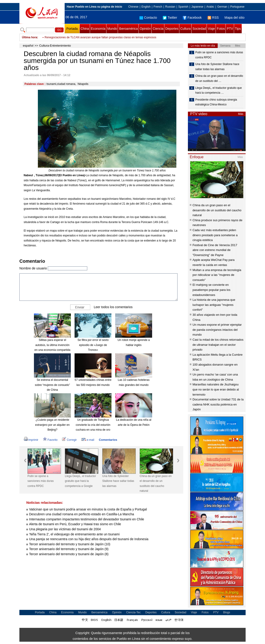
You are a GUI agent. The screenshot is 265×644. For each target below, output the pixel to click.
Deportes (172, 29)
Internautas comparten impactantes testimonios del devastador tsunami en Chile (87, 519)
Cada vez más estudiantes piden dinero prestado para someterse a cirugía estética (215, 235)
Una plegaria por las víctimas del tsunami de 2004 (65, 529)
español (28, 46)
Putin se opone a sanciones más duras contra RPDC (41, 481)
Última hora (30, 37)
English (146, 7)
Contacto (148, 18)
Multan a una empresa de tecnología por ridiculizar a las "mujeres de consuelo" (217, 275)
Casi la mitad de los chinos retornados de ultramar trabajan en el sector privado (218, 345)
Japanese (197, 7)
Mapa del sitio (235, 18)
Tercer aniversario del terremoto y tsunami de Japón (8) (69, 554)
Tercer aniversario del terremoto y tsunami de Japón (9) (69, 549)
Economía (98, 29)
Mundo (112, 29)
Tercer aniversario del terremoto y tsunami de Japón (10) (70, 544)
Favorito (50, 440)
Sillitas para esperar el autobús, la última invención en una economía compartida (52, 345)
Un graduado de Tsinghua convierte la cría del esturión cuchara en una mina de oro (93, 425)
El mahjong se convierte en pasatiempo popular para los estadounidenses (211, 290)
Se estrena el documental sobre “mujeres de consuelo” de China (52, 385)
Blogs (227, 612)
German (222, 7)
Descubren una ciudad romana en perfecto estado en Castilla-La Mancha (82, 514)
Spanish (183, 7)
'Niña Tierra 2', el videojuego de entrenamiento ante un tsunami (74, 534)
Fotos (221, 29)
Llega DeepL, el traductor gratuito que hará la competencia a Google (80, 481)
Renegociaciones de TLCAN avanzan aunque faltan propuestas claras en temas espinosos (100, 37)
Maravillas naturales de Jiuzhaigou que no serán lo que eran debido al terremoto (216, 389)
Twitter (170, 18)
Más (241, 114)
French (158, 7)
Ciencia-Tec (134, 612)
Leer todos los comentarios (113, 307)
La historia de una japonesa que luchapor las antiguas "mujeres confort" (214, 305)
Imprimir (31, 440)
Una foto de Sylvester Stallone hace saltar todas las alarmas (118, 481)
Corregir (69, 440)
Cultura (185, 29)
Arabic (210, 7)
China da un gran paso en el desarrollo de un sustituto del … (219, 78)
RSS (213, 18)
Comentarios (108, 440)
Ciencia (158, 29)
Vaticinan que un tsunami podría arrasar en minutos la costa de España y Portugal (88, 509)
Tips (238, 29)
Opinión (145, 29)
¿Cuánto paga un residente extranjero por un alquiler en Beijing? (52, 425)
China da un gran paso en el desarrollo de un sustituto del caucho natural (156, 484)
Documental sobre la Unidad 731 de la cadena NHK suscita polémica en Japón (218, 404)
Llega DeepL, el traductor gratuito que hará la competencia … (218, 90)
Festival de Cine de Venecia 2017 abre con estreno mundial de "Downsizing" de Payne (215, 250)
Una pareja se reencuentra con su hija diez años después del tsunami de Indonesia (89, 539)
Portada (72, 29)
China (85, 29)
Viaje (211, 29)
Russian (170, 7)
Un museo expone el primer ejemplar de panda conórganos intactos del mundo (217, 330)
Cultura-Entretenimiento (55, 46)
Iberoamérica (128, 29)
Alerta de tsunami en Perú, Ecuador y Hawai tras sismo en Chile (75, 524)
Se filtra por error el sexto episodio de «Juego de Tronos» (93, 345)
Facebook (192, 18)
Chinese (133, 7)
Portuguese (237, 7)
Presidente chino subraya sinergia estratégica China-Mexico (216, 102)
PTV (230, 29)
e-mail (88, 440)
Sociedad (199, 29)
